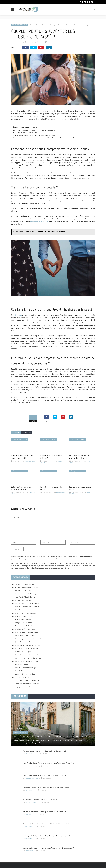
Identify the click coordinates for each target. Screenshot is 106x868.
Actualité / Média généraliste (25, 584)
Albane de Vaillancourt (32, 766)
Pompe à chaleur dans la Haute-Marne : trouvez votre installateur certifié (44, 775)
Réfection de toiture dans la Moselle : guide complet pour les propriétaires (45, 812)
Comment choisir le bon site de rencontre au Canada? (22, 457)
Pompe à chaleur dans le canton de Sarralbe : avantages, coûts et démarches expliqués (53, 737)
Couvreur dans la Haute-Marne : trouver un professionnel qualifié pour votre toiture (47, 787)
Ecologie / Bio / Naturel (23, 619)
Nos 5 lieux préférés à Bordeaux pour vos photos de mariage (80, 457)
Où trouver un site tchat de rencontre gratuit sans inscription (41, 799)
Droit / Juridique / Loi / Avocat (25, 610)
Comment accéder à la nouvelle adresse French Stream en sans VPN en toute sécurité (48, 848)
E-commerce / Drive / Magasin (26, 613)
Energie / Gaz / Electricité (24, 623)
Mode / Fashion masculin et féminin (28, 661)
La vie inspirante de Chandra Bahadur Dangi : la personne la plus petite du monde (46, 836)
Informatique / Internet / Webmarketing (29, 639)
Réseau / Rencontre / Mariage (19, 25)
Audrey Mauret (29, 827)
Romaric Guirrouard (30, 461)
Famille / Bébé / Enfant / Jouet (25, 629)
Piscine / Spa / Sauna (22, 664)
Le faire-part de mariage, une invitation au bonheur (21, 488)
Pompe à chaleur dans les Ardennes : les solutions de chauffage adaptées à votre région (49, 763)
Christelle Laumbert (31, 802)
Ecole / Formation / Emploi (24, 616)
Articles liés (16, 432)
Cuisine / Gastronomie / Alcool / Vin (27, 603)
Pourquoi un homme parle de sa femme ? (80, 488)
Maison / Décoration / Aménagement (28, 658)
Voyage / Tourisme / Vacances (26, 687)
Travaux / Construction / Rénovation (28, 684)
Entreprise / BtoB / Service (24, 626)
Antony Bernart (18, 42)
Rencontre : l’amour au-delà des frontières (51, 488)
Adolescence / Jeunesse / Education (27, 587)
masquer (35, 127)
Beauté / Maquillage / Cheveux (26, 600)
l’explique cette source (39, 221)
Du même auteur (26, 432)
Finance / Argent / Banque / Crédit (27, 632)
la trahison (17, 315)
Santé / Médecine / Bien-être (25, 674)
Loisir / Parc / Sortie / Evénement (26, 655)
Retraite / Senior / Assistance (25, 671)
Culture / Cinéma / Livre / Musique (27, 607)
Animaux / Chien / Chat (23, 591)
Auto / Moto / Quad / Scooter (25, 597)
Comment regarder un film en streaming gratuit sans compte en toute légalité (46, 824)
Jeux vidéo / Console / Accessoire (26, 648)
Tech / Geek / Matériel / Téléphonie (27, 680)
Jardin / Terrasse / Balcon (24, 642)
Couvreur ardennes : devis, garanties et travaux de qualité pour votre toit (44, 751)
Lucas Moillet (29, 815)
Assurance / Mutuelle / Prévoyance (27, 594)
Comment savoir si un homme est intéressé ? (52, 457)
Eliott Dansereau (30, 754)
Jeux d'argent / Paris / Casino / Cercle (28, 645)
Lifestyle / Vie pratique (23, 652)
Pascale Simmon (61, 492)
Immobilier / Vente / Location (25, 635)
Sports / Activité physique (24, 677)
